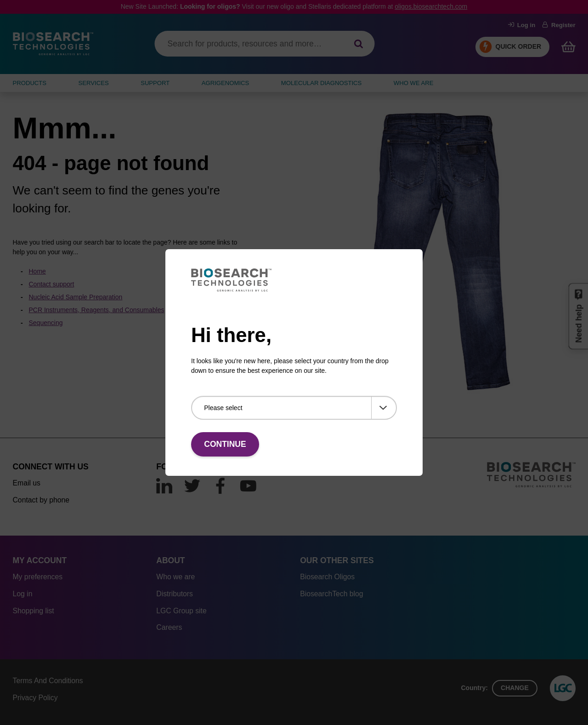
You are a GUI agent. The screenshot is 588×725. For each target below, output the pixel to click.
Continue (225, 444)
